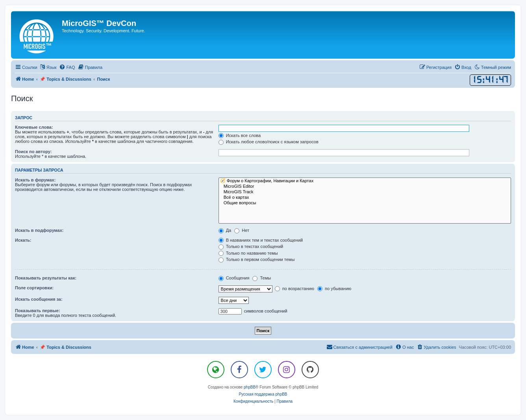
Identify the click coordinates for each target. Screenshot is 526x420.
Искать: (23, 240)
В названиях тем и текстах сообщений (261, 240)
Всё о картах (365, 198)
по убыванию (334, 289)
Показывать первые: (38, 311)
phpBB (250, 387)
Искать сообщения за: (39, 299)
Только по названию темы (248, 253)
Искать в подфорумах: (39, 230)
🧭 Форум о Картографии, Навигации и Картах (365, 181)
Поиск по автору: (33, 152)
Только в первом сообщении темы (257, 259)
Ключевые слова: (34, 127)
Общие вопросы (365, 203)
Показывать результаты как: (46, 278)
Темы (262, 278)
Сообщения (234, 278)
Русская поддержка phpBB (263, 394)
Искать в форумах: (35, 180)
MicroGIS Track (365, 192)
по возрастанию (294, 289)
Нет (242, 230)
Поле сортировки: (34, 288)
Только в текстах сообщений (251, 246)
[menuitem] (67, 67)
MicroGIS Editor (365, 187)
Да (225, 230)
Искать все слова (240, 135)
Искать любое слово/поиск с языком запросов (269, 142)
